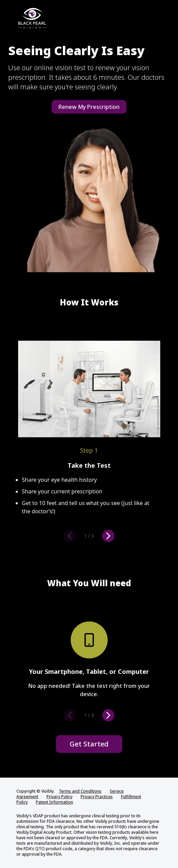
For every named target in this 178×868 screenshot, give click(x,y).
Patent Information (54, 802)
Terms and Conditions (80, 791)
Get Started (89, 744)
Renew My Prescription (89, 107)
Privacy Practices (97, 797)
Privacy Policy (59, 797)
